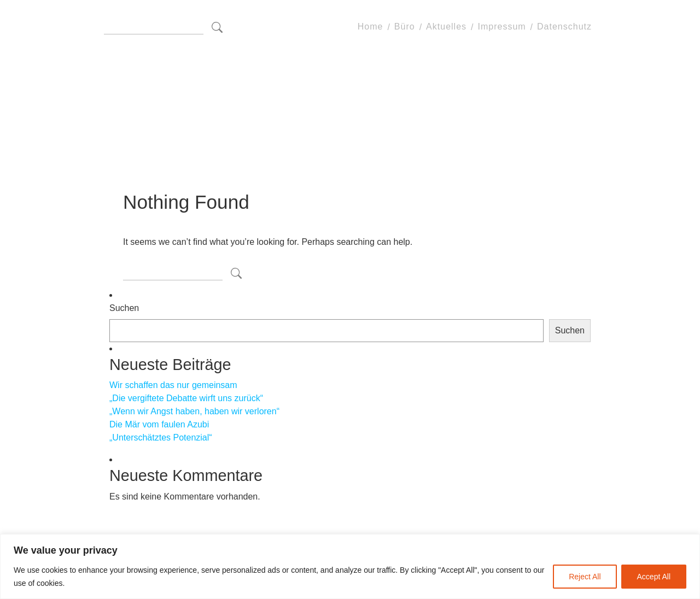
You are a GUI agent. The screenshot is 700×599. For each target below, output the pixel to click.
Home (371, 27)
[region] (350, 566)
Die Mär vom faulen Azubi (159, 424)
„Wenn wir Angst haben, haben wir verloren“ (194, 411)
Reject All (585, 577)
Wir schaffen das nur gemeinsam (173, 385)
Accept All (654, 577)
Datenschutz (564, 27)
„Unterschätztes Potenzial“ (161, 437)
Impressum (501, 27)
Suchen (124, 308)
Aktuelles (446, 27)
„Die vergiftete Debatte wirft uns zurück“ (186, 398)
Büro (405, 27)
